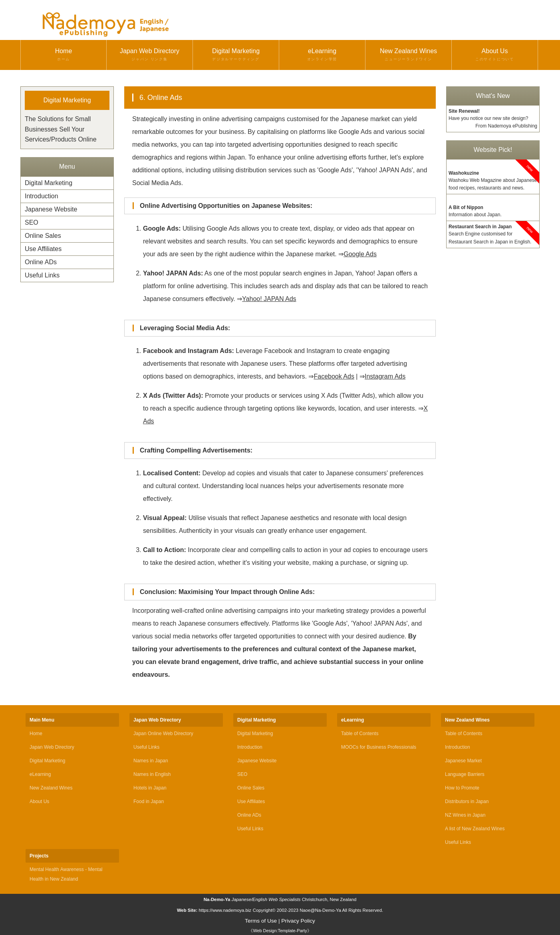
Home (64, 55)
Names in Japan (151, 761)
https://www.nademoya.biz (225, 910)
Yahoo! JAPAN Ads (269, 299)
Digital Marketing (236, 55)
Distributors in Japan (467, 801)
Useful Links (42, 275)
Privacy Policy (298, 921)
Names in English (152, 774)
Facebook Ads (334, 376)
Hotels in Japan (150, 788)
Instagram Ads (385, 376)
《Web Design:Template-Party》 (280, 931)
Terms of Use (261, 921)
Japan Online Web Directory (163, 734)
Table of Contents (360, 734)
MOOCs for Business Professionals (379, 747)
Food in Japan (149, 801)
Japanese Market (463, 761)
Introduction (42, 196)
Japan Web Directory (150, 55)
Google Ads (360, 254)
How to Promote (462, 788)
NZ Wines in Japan (465, 815)
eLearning (322, 55)
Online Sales (43, 236)
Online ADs (41, 262)
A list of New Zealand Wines (475, 829)
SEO (32, 222)
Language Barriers (465, 774)
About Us (495, 55)
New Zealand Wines (408, 55)
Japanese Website (51, 209)
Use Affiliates (43, 249)
